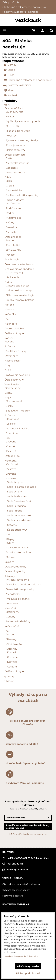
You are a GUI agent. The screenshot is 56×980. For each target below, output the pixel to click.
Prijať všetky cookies (28, 966)
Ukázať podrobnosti (28, 973)
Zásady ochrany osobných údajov (21, 956)
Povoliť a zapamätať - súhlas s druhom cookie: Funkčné (27, 827)
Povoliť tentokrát (16, 818)
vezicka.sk (28, 20)
